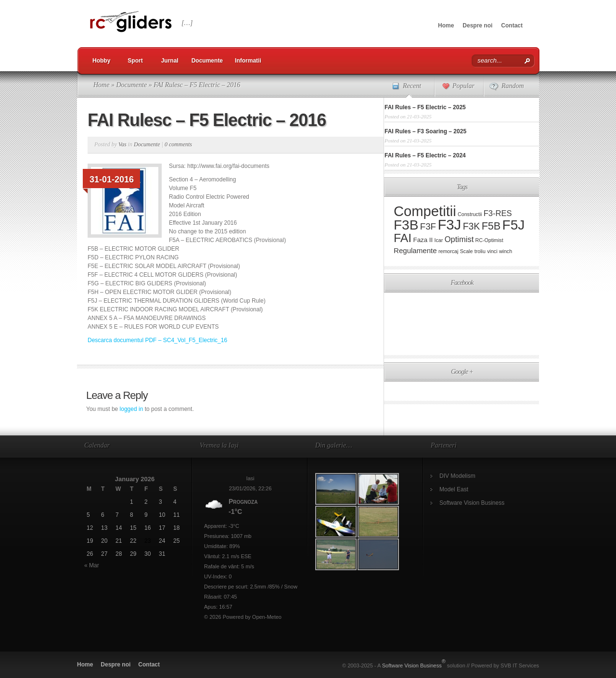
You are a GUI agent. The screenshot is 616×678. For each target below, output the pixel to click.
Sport (135, 61)
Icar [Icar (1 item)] (439, 240)
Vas (122, 144)
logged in (132, 409)
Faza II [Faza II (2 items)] (423, 240)
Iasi (250, 478)
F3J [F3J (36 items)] (449, 224)
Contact (512, 26)
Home (446, 26)
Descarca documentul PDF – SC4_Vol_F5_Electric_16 (157, 340)
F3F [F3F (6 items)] (428, 226)
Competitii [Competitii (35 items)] (425, 211)
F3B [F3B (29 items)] (406, 225)
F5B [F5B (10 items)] (491, 226)
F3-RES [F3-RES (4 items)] (498, 213)
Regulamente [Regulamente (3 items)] (415, 250)
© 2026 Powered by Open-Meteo (243, 617)
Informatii (248, 61)
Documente (207, 61)
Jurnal (170, 61)
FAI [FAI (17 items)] (403, 238)
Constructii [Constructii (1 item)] (470, 214)
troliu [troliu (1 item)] (480, 251)
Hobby (101, 61)
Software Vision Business (472, 503)
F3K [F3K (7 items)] (472, 226)
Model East (454, 489)
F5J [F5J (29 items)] (514, 225)
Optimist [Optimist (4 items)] (459, 239)
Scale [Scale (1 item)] (467, 251)
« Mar (92, 565)
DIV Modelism (457, 476)
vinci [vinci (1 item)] (492, 251)
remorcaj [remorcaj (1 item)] (448, 251)
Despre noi (477, 26)
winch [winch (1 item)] (506, 251)
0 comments (178, 144)
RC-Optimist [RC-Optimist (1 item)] (489, 240)
